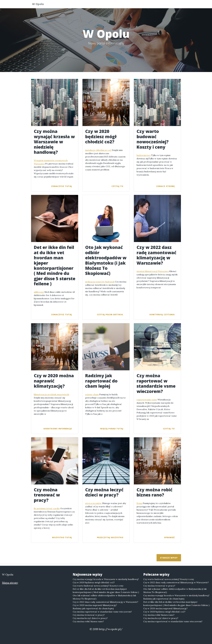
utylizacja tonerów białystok (100, 282)
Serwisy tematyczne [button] (153, 5)
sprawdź (169, 537)
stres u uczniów (93, 503)
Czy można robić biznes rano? (88, 621)
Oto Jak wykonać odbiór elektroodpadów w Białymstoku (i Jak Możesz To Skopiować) (104, 597)
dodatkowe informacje (58, 429)
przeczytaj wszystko (110, 537)
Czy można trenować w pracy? (89, 615)
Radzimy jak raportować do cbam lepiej (93, 608)
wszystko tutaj (62, 537)
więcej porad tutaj (112, 429)
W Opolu (40, 4)
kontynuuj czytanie (162, 314)
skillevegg (39, 292)
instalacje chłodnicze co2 (98, 150)
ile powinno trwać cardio (47, 508)
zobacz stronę (165, 186)
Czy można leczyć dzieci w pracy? (90, 618)
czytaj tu (117, 186)
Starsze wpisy (169, 558)
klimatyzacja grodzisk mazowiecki (51, 394)
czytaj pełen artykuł (110, 314)
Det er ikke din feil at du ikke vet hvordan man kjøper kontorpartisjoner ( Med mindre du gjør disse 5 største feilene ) (106, 591)
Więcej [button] (174, 5)
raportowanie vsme (147, 400)
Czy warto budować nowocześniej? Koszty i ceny (98, 586)
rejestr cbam (92, 394)
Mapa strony (10, 583)
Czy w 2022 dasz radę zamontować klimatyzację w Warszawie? (105, 602)
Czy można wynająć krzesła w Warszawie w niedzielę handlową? (106, 579)
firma (139, 503)
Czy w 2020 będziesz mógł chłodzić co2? (94, 582)
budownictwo (144, 155)
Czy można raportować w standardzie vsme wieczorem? (102, 612)
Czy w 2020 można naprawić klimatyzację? (95, 605)
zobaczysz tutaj (62, 186)
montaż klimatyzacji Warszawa (153, 271)
